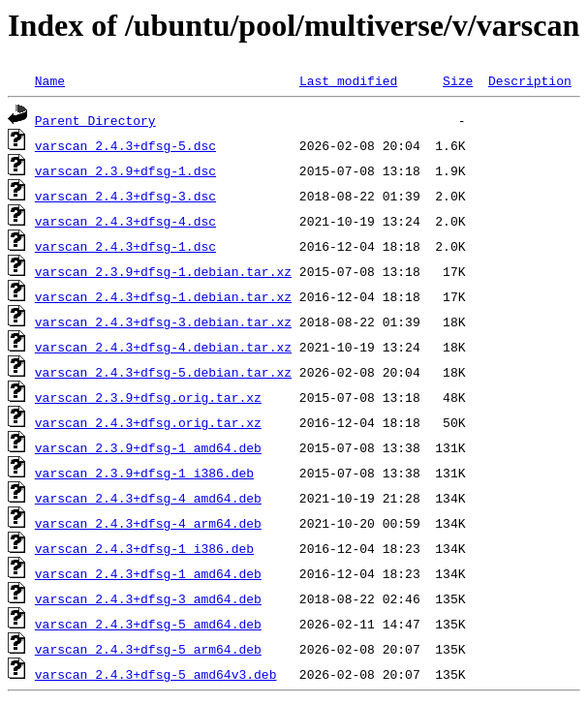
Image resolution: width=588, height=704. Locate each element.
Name (50, 80)
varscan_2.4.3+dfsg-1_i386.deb (144, 548)
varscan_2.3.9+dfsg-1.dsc (125, 170)
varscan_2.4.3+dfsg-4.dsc (125, 221)
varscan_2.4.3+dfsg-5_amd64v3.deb (156, 674)
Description (530, 80)
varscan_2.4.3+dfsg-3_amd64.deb (148, 598)
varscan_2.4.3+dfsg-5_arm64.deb (148, 649)
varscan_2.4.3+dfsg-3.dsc (125, 196)
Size (458, 80)
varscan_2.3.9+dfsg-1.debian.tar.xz (163, 271)
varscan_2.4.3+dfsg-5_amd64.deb (148, 624)
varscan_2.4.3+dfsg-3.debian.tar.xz (163, 321)
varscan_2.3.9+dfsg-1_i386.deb (144, 473)
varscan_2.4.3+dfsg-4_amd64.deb (148, 498)
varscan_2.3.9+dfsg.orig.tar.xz (148, 397)
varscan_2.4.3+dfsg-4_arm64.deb (148, 523)
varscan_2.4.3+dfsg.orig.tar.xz (148, 422)
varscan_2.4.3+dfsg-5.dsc (125, 145)
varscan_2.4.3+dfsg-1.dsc (125, 246)
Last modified (348, 80)
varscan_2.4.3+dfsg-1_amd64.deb (148, 573)
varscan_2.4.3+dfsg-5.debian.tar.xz (163, 372)
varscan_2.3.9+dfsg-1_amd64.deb (148, 447)
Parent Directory (95, 120)
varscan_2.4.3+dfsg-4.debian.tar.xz (163, 347)
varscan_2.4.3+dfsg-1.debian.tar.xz (163, 296)
